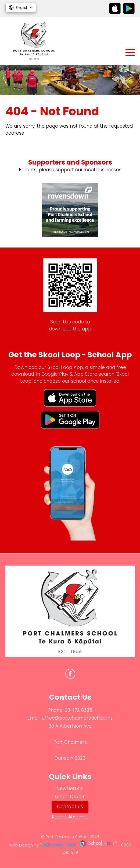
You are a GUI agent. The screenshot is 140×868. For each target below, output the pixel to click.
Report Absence (70, 817)
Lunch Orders (70, 797)
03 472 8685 (78, 710)
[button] (21, 8)
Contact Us (70, 807)
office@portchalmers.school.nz (77, 718)
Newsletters (70, 789)
